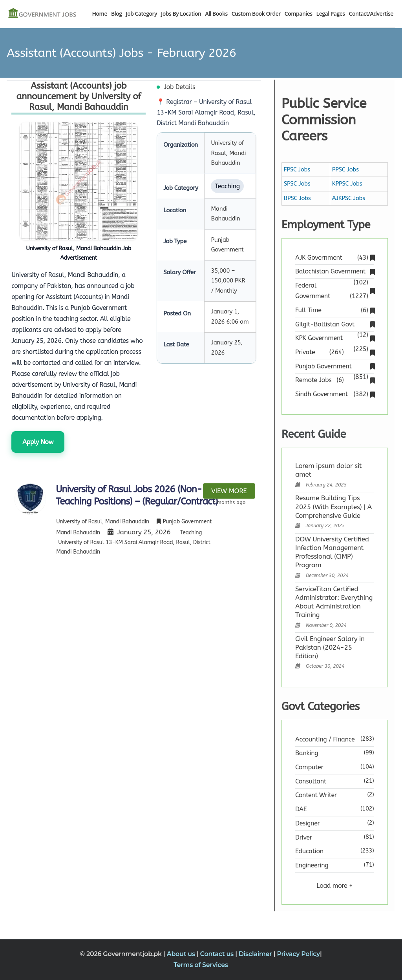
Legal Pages (331, 14)
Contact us (218, 954)
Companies (299, 14)
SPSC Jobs (297, 184)
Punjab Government (334, 367)
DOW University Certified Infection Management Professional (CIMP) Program (332, 552)
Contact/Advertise (371, 14)
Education (309, 851)
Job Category (141, 14)
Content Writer (316, 795)
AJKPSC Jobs (349, 198)
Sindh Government (334, 394)
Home (100, 14)
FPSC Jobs (297, 169)
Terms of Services (201, 965)
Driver (304, 837)
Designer (308, 823)
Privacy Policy (298, 954)
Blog (116, 14)
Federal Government (334, 291)
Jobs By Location (181, 14)
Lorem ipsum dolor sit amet (328, 470)
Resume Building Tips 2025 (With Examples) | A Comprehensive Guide (333, 506)
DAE (301, 809)
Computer (309, 767)
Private (334, 352)
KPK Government (334, 339)
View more (229, 491)
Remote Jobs (334, 380)
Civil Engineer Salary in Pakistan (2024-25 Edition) (330, 647)
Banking (307, 753)
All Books (216, 14)
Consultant (311, 781)
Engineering (312, 865)
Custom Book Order (256, 14)
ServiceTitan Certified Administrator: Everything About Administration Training (334, 602)
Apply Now (38, 442)
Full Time (334, 310)
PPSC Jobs (345, 169)
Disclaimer (256, 954)
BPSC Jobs (297, 198)
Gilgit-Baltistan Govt (334, 325)
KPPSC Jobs (347, 184)
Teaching (191, 533)
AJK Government (334, 258)
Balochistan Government (334, 272)
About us (182, 954)
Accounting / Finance (325, 739)
